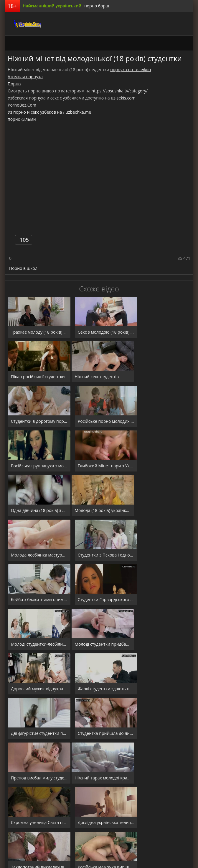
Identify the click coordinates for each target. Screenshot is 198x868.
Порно (14, 84)
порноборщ (19, 24)
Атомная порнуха (25, 77)
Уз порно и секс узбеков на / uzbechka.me (49, 112)
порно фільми (22, 119)
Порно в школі (24, 268)
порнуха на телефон (131, 70)
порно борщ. (97, 6)
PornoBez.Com (22, 105)
